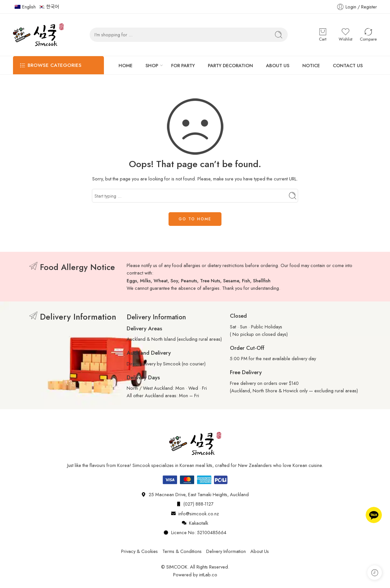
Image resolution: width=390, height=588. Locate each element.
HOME (126, 65)
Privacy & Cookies (139, 551)
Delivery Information (226, 551)
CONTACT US (348, 65)
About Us (260, 551)
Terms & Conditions (182, 551)
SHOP (152, 65)
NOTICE (311, 65)
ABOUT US (278, 65)
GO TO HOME (195, 219)
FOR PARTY (183, 65)
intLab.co (208, 575)
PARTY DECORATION (230, 65)
